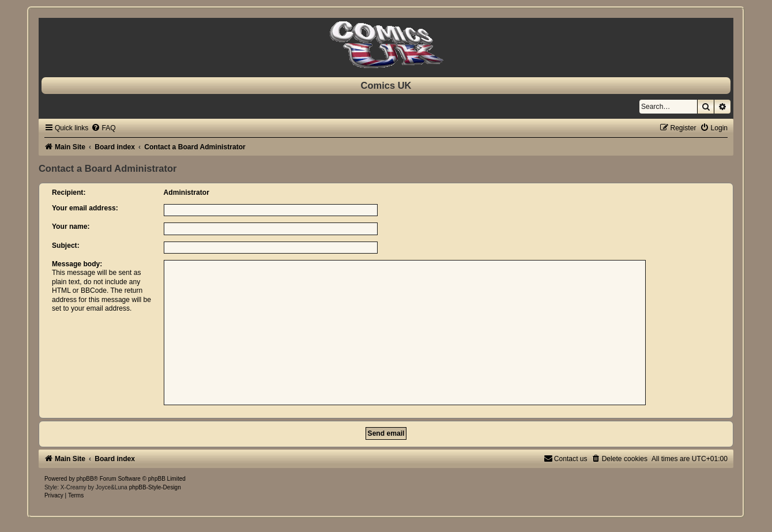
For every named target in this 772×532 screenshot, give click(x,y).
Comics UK (386, 85)
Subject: (66, 246)
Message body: (77, 264)
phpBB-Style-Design (155, 487)
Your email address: (85, 208)
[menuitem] (103, 128)
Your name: (71, 227)
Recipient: (69, 193)
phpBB (85, 479)
